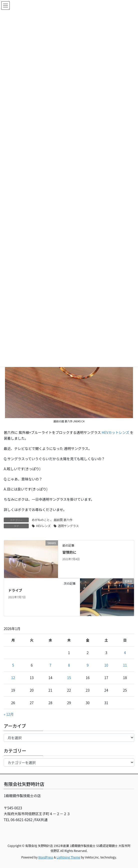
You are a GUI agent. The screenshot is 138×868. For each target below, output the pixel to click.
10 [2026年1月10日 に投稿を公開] (106, 665)
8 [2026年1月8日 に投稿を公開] (69, 665)
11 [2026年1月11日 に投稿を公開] (125, 665)
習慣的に (69, 552)
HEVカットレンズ (115, 432)
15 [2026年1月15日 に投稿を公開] (69, 678)
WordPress (46, 857)
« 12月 (9, 714)
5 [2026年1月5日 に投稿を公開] (13, 665)
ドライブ (15, 590)
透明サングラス (68, 526)
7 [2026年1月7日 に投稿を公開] (50, 665)
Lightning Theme (68, 857)
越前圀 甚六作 (63, 520)
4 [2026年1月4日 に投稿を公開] (125, 653)
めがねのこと (41, 520)
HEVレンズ (43, 526)
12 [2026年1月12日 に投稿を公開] (13, 678)
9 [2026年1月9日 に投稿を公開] (88, 665)
